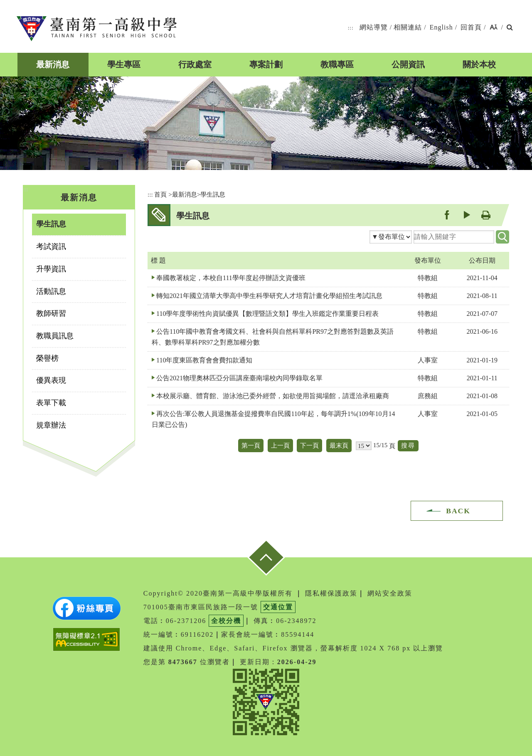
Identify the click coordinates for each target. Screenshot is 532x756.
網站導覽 (374, 27)
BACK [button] (458, 511)
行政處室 (195, 64)
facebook (447, 215)
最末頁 (339, 445)
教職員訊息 (55, 336)
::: (351, 28)
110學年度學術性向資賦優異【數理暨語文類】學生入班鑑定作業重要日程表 (267, 314)
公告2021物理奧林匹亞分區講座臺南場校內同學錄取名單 (239, 378)
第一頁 (251, 445)
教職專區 (337, 64)
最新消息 (53, 64)
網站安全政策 (390, 593)
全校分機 (226, 621)
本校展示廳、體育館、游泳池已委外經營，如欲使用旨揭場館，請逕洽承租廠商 (273, 396)
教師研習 (51, 313)
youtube (466, 215)
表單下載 (51, 403)
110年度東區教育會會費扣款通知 (204, 360)
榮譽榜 (47, 358)
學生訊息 (51, 224)
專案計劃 (266, 64)
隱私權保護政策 (331, 593)
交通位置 (278, 607)
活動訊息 (51, 291)
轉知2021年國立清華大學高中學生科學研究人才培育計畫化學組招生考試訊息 (269, 296)
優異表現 (51, 380)
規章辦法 (51, 425)
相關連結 (408, 27)
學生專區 (124, 64)
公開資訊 (408, 64)
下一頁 (309, 445)
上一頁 (280, 445)
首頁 (160, 194)
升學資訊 (51, 269)
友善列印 (486, 215)
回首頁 (471, 27)
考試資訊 (51, 246)
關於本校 (479, 64)
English (441, 27)
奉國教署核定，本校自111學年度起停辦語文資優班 (231, 278)
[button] (494, 28)
